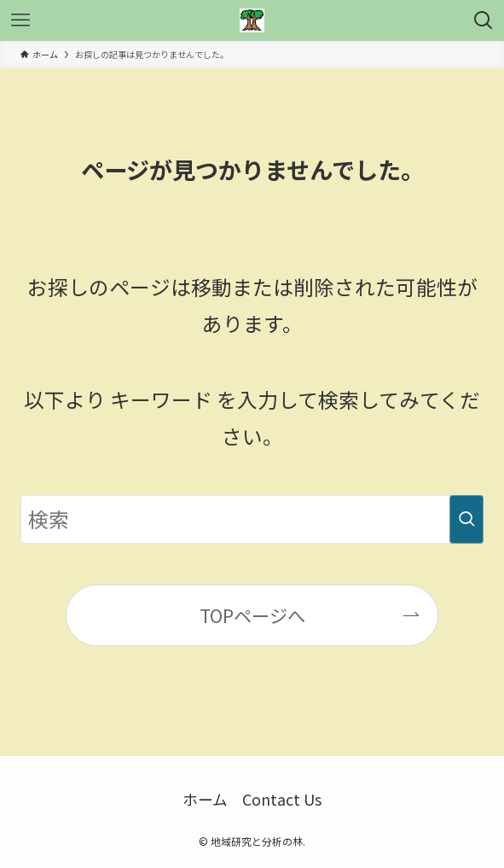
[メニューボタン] (20, 20)
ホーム (205, 799)
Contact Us (282, 799)
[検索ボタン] (484, 20)
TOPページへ (252, 615)
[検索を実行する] (466, 519)
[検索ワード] (252, 519)
